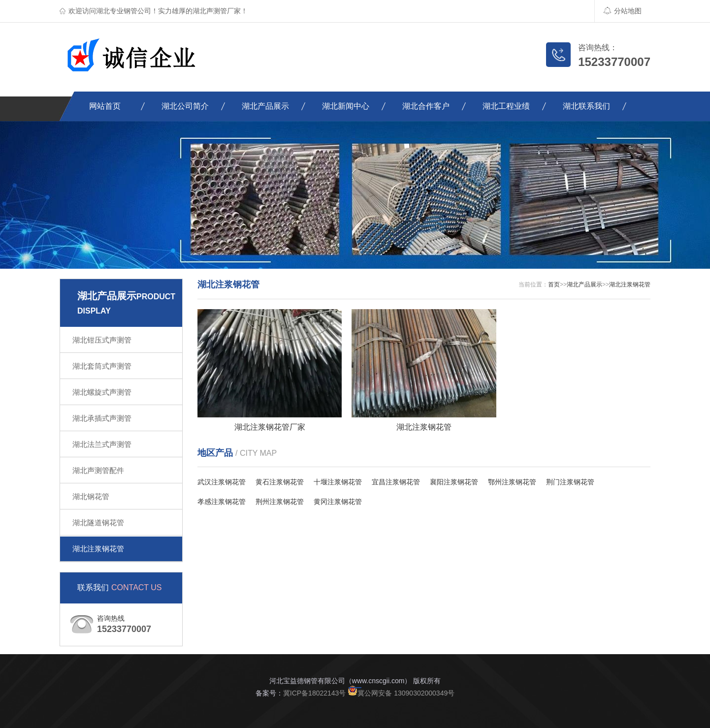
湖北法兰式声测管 (102, 444)
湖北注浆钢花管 (98, 549)
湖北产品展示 (265, 106)
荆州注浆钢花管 (280, 502)
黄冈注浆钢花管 (338, 502)
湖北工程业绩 (506, 106)
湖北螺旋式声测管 (102, 392)
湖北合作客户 (426, 106)
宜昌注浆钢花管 (396, 482)
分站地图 (623, 11)
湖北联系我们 (586, 106)
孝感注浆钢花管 (222, 502)
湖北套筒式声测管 (102, 366)
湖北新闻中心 (346, 106)
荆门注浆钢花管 (570, 482)
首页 (554, 285)
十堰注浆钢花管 (338, 482)
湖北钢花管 (91, 496)
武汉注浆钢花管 (222, 482)
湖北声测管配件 (98, 470)
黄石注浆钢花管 (280, 482)
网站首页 (105, 106)
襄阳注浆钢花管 (454, 482)
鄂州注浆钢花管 (512, 482)
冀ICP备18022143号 (315, 693)
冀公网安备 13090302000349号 (401, 693)
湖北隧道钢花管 (98, 522)
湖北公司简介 (185, 106)
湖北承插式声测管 (102, 418)
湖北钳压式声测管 (102, 340)
